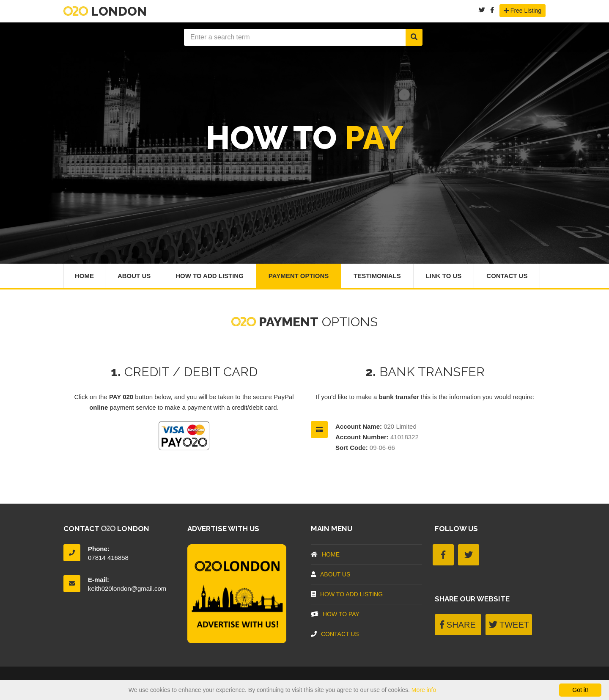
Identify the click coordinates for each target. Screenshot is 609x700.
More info (424, 690)
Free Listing (523, 11)
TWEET (509, 625)
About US (331, 574)
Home (84, 276)
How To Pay (335, 614)
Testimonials (378, 276)
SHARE (458, 625)
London (105, 11)
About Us (134, 276)
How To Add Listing (210, 276)
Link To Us (444, 276)
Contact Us (507, 276)
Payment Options (299, 276)
